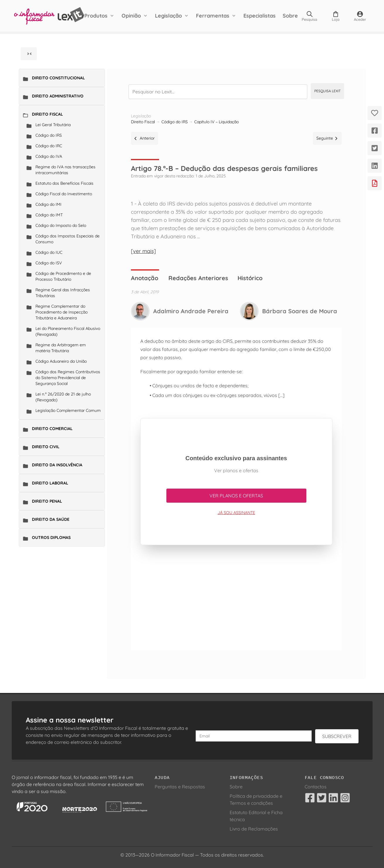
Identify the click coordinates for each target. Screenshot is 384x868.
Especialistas (260, 16)
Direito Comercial (52, 429)
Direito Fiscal (47, 114)
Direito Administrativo (58, 96)
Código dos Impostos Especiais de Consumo (68, 239)
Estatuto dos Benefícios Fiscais (64, 183)
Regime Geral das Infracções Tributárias (63, 293)
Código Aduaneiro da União (61, 361)
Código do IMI (48, 204)
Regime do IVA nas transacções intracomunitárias (65, 170)
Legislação (168, 16)
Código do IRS (49, 135)
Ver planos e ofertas (236, 496)
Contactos (316, 787)
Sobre (290, 16)
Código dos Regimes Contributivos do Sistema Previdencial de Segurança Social (68, 378)
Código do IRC (49, 146)
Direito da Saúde (51, 519)
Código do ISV (49, 263)
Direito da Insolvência (57, 465)
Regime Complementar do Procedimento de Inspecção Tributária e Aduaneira (62, 312)
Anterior (145, 138)
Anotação (145, 278)
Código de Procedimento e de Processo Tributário (63, 276)
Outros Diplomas (51, 537)
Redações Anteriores (198, 278)
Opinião (131, 16)
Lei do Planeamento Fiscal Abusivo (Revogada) (68, 331)
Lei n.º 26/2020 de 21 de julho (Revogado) (63, 397)
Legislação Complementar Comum (68, 410)
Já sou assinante (236, 513)
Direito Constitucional (58, 78)
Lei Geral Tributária (53, 125)
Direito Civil (46, 447)
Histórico (250, 278)
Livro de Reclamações (254, 829)
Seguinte (327, 138)
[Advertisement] (236, 600)
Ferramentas (213, 16)
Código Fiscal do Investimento (64, 194)
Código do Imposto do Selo (61, 225)
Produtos (96, 16)
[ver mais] (143, 251)
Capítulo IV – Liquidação (216, 122)
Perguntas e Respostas (180, 787)
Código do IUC (49, 252)
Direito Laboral (50, 483)
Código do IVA (49, 156)
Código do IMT (49, 215)
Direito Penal (47, 501)
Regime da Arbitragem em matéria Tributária (61, 348)
